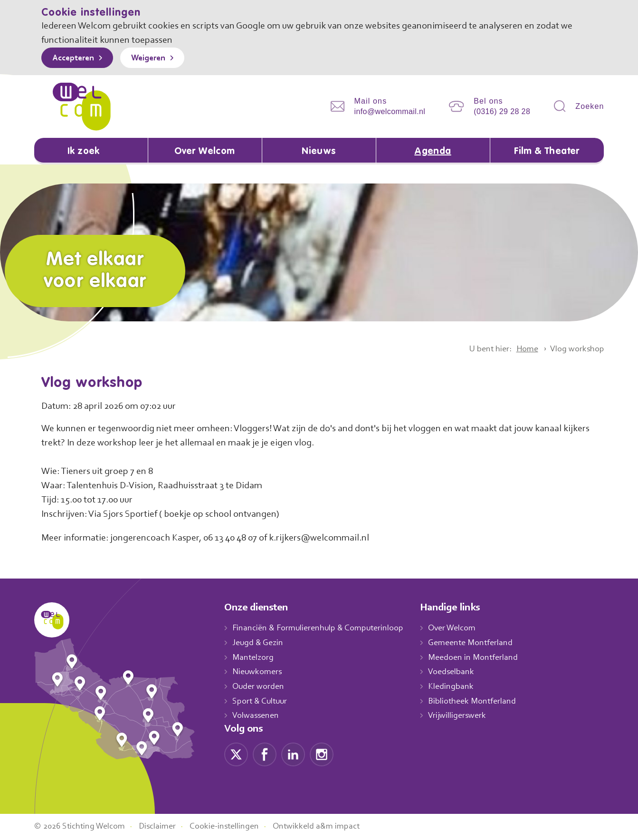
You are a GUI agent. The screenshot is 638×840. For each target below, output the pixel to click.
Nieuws (319, 152)
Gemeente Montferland (481, 643)
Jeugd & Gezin (260, 643)
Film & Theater (547, 152)
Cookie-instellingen (235, 827)
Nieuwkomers (258, 673)
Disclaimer (164, 827)
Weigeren (155, 58)
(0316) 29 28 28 (502, 111)
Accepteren (76, 58)
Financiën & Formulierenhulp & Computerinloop (322, 628)
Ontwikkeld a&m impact (330, 827)
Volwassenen (257, 716)
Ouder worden (259, 687)
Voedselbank (462, 673)
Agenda (433, 152)
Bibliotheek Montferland (482, 702)
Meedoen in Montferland (483, 658)
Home (523, 349)
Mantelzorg (253, 658)
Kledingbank (461, 687)
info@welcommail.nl (390, 111)
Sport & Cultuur (262, 702)
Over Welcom (205, 152)
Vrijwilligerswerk (467, 716)
